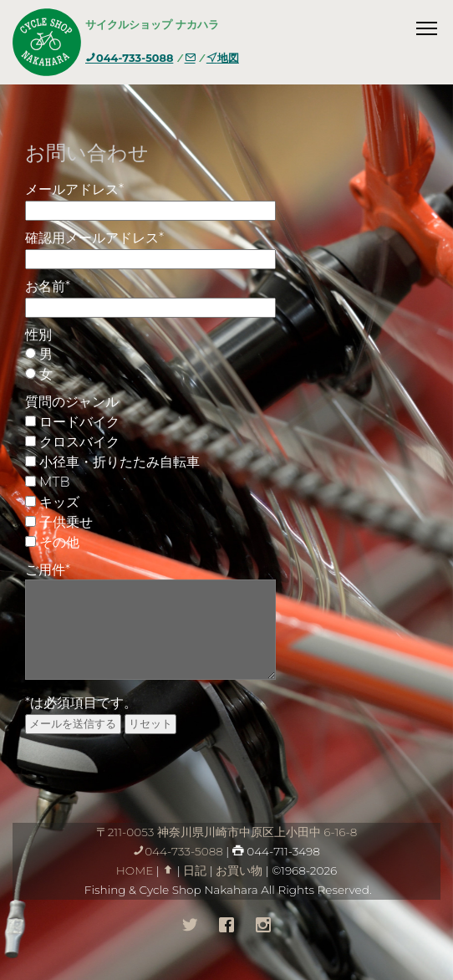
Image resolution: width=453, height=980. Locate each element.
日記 (195, 870)
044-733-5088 (129, 58)
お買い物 (239, 870)
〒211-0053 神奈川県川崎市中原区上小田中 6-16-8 (227, 832)
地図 (223, 58)
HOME (135, 870)
